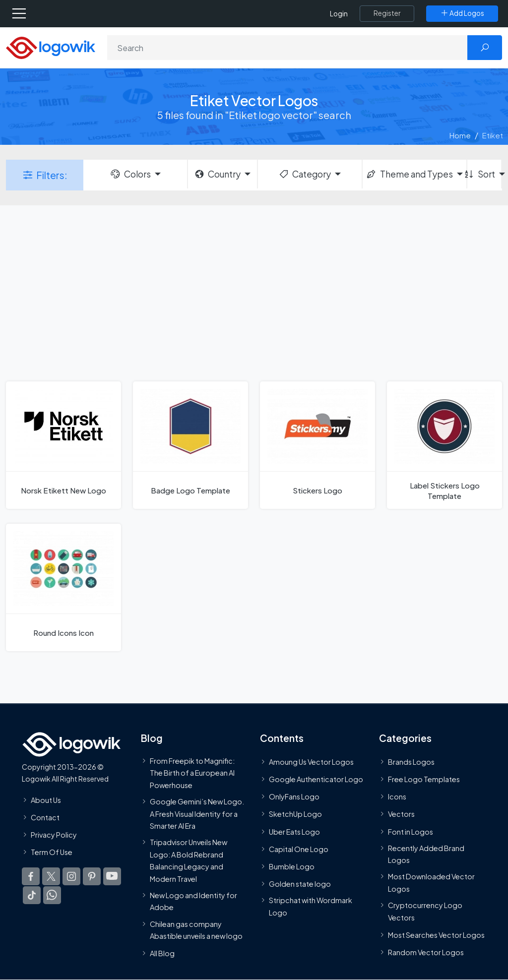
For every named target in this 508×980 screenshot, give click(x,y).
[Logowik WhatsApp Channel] (52, 895)
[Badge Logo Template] (190, 445)
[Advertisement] (254, 292)
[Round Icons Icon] (63, 587)
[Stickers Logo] (317, 445)
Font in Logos (411, 832)
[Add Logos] (462, 13)
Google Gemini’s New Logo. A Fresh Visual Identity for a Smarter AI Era (197, 814)
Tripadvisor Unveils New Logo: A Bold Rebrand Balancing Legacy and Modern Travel (189, 860)
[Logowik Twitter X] (51, 876)
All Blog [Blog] (162, 953)
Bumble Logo (292, 866)
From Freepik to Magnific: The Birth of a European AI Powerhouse (192, 773)
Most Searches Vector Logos (436, 935)
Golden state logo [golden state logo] (300, 884)
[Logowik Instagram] (71, 876)
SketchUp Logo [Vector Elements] (295, 814)
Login (339, 14)
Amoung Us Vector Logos (311, 762)
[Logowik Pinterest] (92, 876)
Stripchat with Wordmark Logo (311, 906)
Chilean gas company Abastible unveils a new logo (196, 929)
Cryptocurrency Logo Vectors (425, 911)
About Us (46, 799)
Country (217, 174)
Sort (481, 174)
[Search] (287, 48)
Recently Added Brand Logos (426, 854)
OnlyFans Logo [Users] (294, 796)
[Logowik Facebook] (31, 876)
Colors (130, 174)
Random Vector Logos (426, 952)
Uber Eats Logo (294, 832)
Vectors (401, 814)
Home (460, 135)
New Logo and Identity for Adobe (193, 901)
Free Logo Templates (424, 779)
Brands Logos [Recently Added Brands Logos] (411, 762)
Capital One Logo (299, 849)
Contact (45, 817)
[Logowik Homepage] (51, 47)
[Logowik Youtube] (112, 876)
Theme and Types (409, 174)
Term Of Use (52, 852)
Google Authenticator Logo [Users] (316, 779)
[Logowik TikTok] (32, 895)
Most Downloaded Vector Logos (431, 882)
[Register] (387, 13)
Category (305, 174)
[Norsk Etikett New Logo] (63, 445)
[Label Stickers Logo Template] (444, 445)
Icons (397, 796)
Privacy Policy (54, 835)
